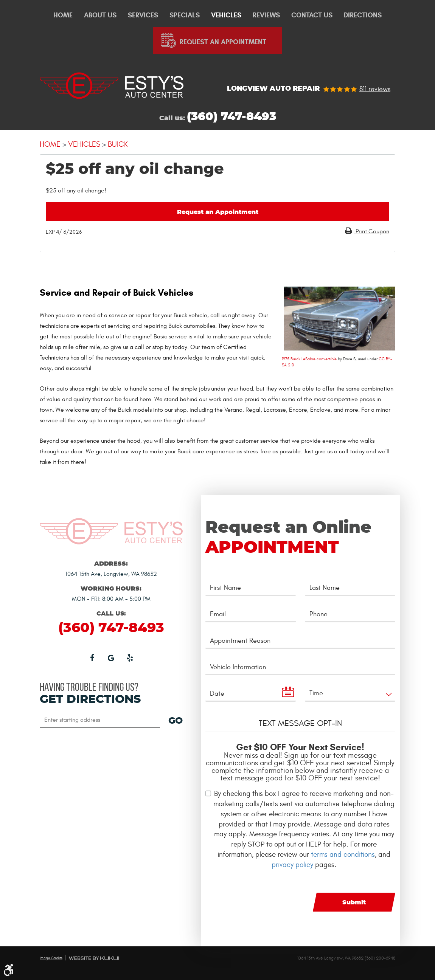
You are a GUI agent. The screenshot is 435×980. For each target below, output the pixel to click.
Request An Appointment (223, 42)
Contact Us (312, 15)
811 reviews (375, 89)
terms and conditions (343, 854)
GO (176, 721)
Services (143, 15)
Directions (363, 15)
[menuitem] (63, 16)
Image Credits (51, 958)
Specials (185, 15)
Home (63, 15)
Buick (118, 144)
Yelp (130, 657)
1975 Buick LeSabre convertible (309, 359)
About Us (100, 15)
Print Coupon (372, 231)
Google (111, 657)
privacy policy (292, 865)
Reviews (266, 15)
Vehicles (226, 15)
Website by (94, 958)
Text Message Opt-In (300, 723)
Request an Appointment (218, 212)
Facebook (92, 657)
